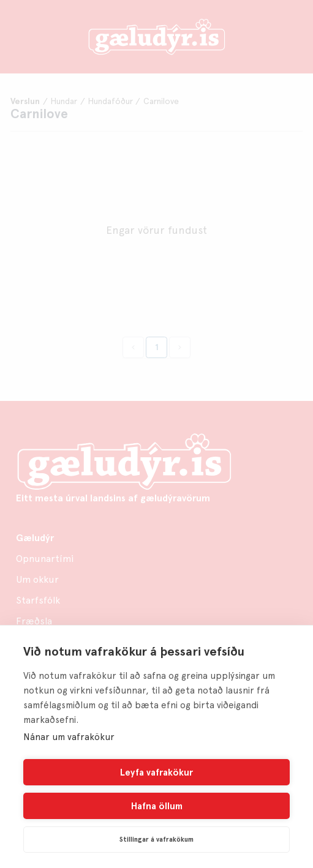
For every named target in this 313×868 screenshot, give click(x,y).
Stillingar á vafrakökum (156, 840)
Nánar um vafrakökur (69, 737)
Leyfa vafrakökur (156, 773)
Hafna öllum (157, 806)
